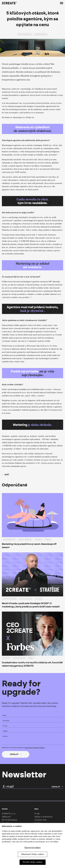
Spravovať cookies (33, 848)
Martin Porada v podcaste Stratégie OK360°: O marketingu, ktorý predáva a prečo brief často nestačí (31, 605)
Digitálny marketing (25, 34)
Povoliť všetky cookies (33, 862)
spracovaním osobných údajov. (35, 748)
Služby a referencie (43, 817)
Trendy (31, 658)
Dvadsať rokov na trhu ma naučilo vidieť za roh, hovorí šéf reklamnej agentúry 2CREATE (32, 664)
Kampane (48, 540)
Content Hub (40, 820)
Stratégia (38, 540)
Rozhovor (38, 599)
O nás (37, 814)
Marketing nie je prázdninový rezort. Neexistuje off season (29, 546)
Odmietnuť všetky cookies (32, 854)
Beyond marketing (41, 34)
